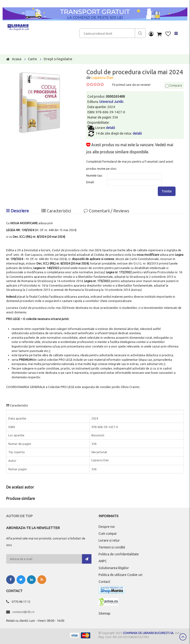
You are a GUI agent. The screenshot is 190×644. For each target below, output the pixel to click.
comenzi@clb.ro (23, 612)
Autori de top (19, 516)
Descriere (18, 211)
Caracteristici (56, 211)
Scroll (183, 637)
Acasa (17, 59)
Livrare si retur (109, 540)
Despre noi (107, 527)
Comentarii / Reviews (106, 211)
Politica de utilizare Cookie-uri (120, 575)
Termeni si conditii (112, 547)
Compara (174, 85)
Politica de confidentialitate (119, 554)
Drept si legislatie (58, 59)
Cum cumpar (108, 534)
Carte (32, 59)
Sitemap (104, 613)
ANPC (103, 561)
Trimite (167, 191)
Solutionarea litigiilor (114, 568)
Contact (104, 582)
